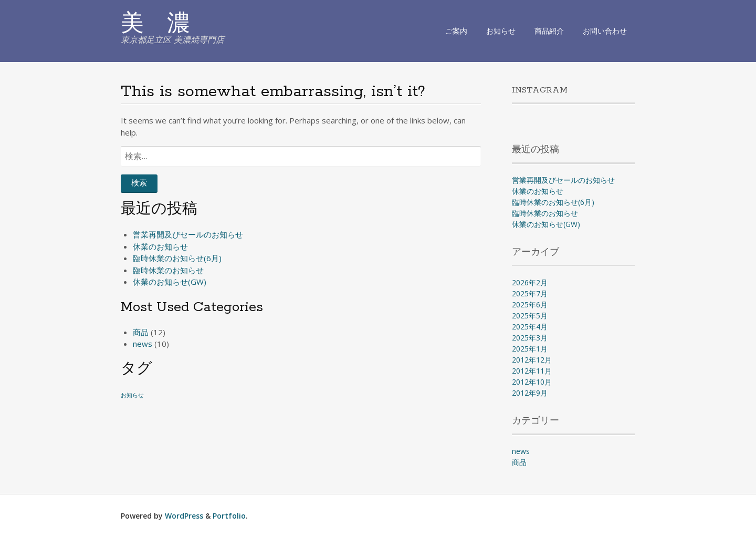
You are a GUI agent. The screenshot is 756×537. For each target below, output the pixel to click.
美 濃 (155, 25)
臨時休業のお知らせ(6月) (177, 258)
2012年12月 (532, 360)
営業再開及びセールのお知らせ (188, 234)
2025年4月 (530, 327)
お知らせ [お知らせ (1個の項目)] (132, 395)
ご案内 (456, 31)
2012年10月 (532, 382)
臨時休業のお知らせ (168, 270)
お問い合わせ (605, 31)
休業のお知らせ (160, 246)
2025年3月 (530, 338)
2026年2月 (530, 282)
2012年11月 (532, 371)
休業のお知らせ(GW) (170, 282)
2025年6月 (530, 304)
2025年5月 (530, 316)
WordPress (184, 516)
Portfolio (229, 516)
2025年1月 (530, 349)
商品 (141, 332)
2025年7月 (530, 293)
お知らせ (501, 31)
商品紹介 (549, 31)
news (143, 344)
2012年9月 (530, 393)
